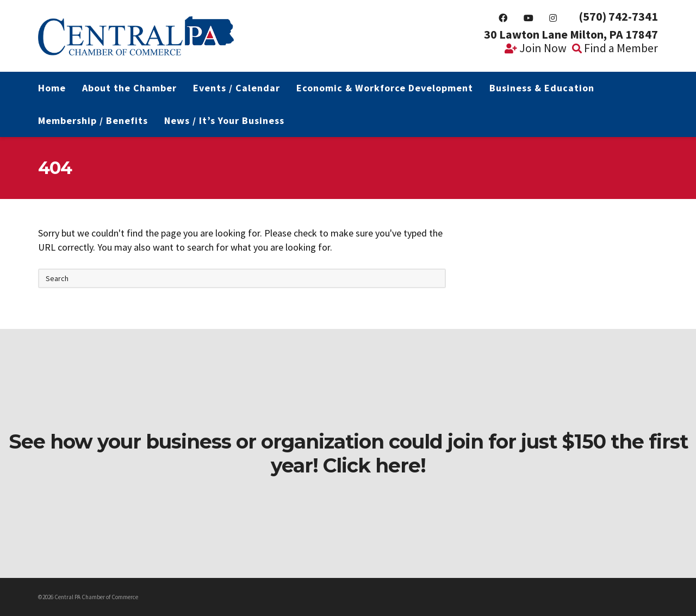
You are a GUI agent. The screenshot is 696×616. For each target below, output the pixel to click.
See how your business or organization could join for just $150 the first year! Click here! (348, 453)
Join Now (536, 48)
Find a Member (615, 48)
